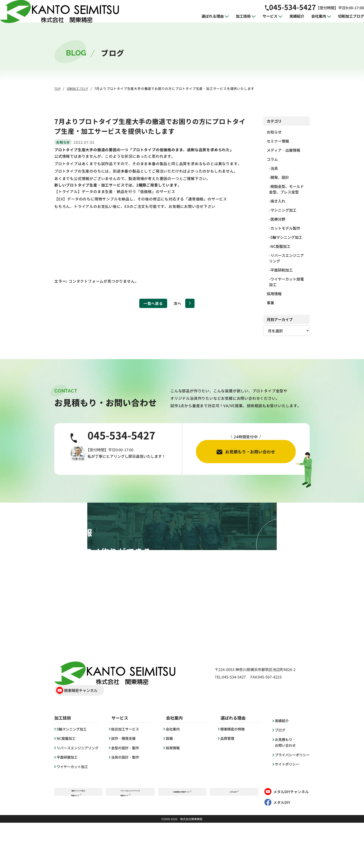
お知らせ (274, 132)
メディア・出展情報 (283, 150)
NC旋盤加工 (280, 246)
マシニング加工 (283, 210)
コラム (272, 159)
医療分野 (278, 219)
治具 (274, 168)
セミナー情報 (278, 141)
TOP (58, 88)
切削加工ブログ (79, 88)
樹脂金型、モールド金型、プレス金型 (286, 189)
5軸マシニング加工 (286, 237)
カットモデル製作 (285, 228)
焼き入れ (278, 201)
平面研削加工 (282, 270)
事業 (270, 303)
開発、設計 (280, 177)
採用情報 (274, 294)
